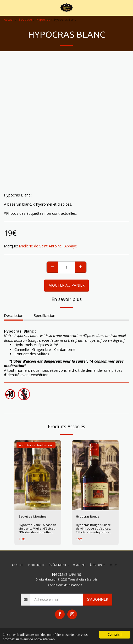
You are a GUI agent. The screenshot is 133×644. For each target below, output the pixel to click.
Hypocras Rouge (88, 516)
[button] (6, 7)
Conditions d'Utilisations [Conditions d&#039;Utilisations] (65, 585)
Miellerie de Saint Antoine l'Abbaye (48, 246)
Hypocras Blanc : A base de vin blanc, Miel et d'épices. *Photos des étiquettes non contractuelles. (38, 530)
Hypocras (43, 19)
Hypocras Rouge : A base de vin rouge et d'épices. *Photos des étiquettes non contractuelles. (93, 530)
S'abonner (98, 599)
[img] (38, 475)
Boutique (25, 19)
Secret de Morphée (33, 516)
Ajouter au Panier (67, 285)
